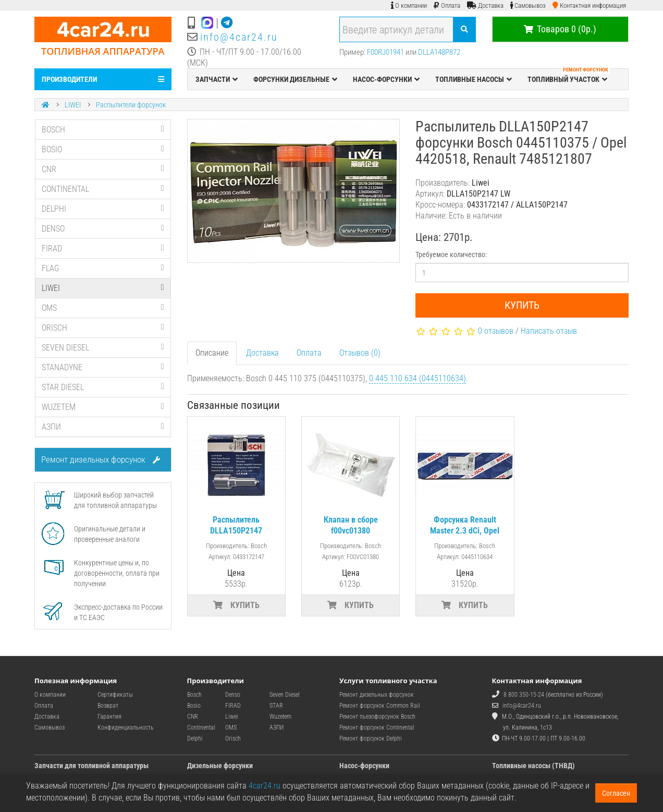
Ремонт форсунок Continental (377, 728)
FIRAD (103, 249)
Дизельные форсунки (220, 766)
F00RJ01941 (385, 52)
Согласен (616, 793)
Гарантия (109, 717)
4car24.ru (265, 786)
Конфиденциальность (126, 728)
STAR (276, 706)
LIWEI (73, 105)
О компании (50, 695)
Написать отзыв (549, 331)
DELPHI (103, 209)
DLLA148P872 (439, 52)
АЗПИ (103, 427)
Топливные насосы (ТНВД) (533, 766)
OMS (103, 308)
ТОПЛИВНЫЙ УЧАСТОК (569, 77)
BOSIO (103, 149)
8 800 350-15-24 (524, 695)
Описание (212, 353)
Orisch (233, 738)
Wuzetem (280, 717)
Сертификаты (115, 695)
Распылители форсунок (131, 105)
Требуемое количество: (451, 254)
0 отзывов (496, 331)
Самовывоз (50, 728)
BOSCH (103, 130)
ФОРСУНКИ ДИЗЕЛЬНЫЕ (295, 79)
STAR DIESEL (103, 387)
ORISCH (103, 328)
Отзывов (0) (360, 353)
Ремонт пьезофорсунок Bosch (377, 717)
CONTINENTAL (103, 189)
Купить (522, 305)
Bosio (194, 706)
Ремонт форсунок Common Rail (380, 706)
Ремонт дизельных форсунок (101, 459)
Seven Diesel (285, 695)
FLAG (103, 268)
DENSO (103, 229)
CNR (103, 169)
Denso (233, 695)
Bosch (194, 695)
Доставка (262, 353)
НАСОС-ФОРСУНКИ (386, 79)
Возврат (108, 706)
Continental (201, 728)
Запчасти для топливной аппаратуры (91, 766)
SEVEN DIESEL (103, 348)
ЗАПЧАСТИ (217, 79)
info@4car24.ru (239, 37)
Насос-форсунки (364, 766)
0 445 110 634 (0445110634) (418, 378)
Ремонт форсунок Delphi (371, 738)
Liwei (232, 717)
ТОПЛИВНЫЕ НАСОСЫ (474, 79)
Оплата (309, 353)
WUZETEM (103, 407)
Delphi (195, 738)
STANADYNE (103, 367)
